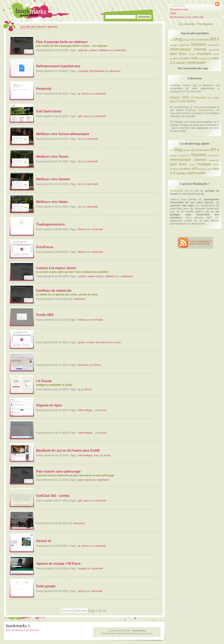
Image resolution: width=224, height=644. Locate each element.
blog (178, 39)
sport (87, 116)
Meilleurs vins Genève (53, 179)
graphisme (184, 45)
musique (204, 54)
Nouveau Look (179, 9)
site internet (102, 342)
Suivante (67, 611)
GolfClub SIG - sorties (53, 496)
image (90, 342)
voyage (82, 568)
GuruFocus (45, 247)
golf (80, 116)
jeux (174, 54)
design (186, 40)
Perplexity (44, 89)
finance (82, 229)
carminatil (100, 94)
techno (85, 94)
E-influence (199, 98)
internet (200, 49)
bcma (117, 342)
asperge (83, 50)
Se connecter (187, 24)
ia (79, 389)
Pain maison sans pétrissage (58, 471)
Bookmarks (177, 191)
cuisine (93, 50)
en (213, 39)
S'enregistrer (206, 24)
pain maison (85, 480)
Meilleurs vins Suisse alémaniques (63, 134)
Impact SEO (180, 97)
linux (183, 54)
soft (194, 58)
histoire (199, 44)
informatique (85, 410)
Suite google (46, 586)
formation (83, 365)
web (209, 58)
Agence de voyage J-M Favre (58, 564)
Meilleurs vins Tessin (52, 157)
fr (218, 39)
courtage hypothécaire (91, 71)
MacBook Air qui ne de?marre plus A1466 (68, 450)
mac (96, 455)
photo (216, 54)
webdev (181, 63)
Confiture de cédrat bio (54, 291)
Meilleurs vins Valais (52, 202)
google (174, 45)
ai (79, 94)
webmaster (196, 62)
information (213, 45)
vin (80, 139)
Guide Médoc (187, 101)
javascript (214, 50)
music (192, 54)
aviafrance (120, 50)
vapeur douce (95, 276)
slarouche (115, 71)
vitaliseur (104, 50)
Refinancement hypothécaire (58, 66)
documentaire (200, 39)
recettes (185, 58)
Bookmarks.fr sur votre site (187, 17)
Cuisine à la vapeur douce (56, 268)
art (171, 40)
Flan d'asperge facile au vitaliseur (62, 42)
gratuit (82, 342)
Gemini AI (44, 541)
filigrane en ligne (49, 405)
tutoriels (202, 58)
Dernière (81, 611)
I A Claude (44, 381)
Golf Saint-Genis (49, 111)
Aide (173, 13)
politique (175, 58)
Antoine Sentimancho (201, 110)
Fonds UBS (45, 315)
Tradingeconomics (50, 224)
